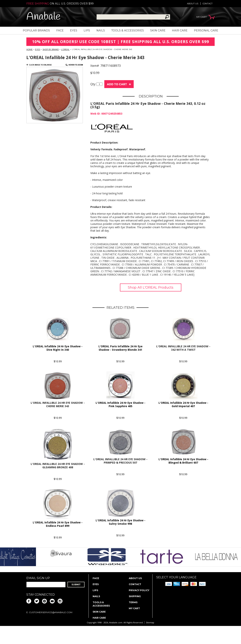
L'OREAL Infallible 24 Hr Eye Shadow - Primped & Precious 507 (120, 461)
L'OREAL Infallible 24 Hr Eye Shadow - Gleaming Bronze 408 (58, 466)
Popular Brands (36, 30)
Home (29, 49)
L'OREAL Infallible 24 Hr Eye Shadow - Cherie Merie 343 (58, 404)
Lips (87, 30)
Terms (133, 602)
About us (193, 4)
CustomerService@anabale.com (51, 612)
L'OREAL (65, 49)
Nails (101, 30)
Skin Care (158, 30)
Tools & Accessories (128, 30)
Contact (208, 4)
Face (60, 30)
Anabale (43, 17)
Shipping (135, 596)
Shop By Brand (51, 49)
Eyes (74, 30)
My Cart (134, 608)
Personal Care (206, 30)
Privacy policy (139, 590)
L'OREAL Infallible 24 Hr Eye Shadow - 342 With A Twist (183, 348)
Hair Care (180, 30)
